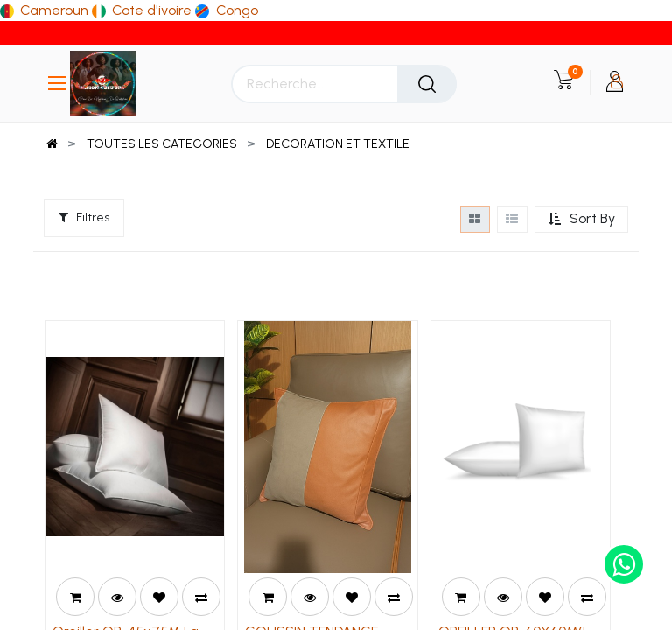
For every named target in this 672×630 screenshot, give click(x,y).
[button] (581, 219)
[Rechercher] (427, 84)
